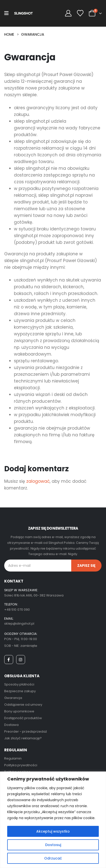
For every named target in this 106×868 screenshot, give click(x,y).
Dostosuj (53, 845)
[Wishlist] (80, 13)
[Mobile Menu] (6, 13)
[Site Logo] (23, 13)
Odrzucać (53, 858)
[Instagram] (21, 660)
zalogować (38, 481)
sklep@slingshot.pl (19, 624)
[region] (53, 820)
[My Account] (68, 13)
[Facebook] (9, 660)
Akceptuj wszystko (53, 831)
